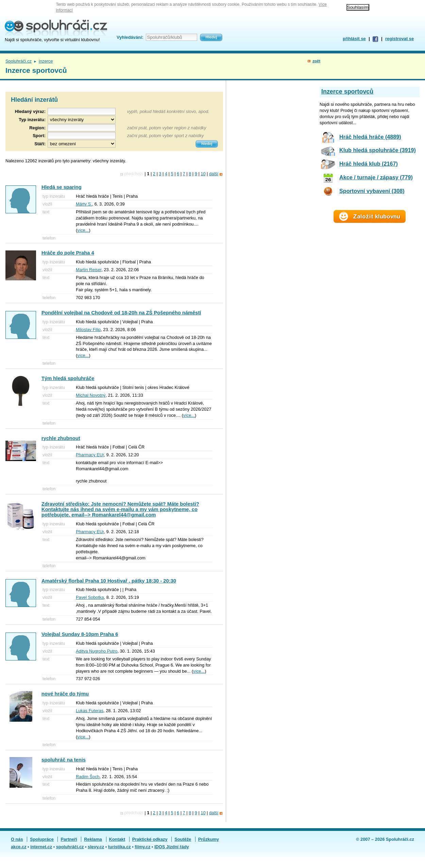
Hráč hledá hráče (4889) (370, 137)
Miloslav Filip (88, 330)
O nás (17, 839)
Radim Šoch (88, 777)
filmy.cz (142, 847)
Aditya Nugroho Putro (97, 651)
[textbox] (82, 128)
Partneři (69, 839)
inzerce (46, 61)
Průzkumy (209, 839)
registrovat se (400, 39)
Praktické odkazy (150, 839)
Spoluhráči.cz (19, 61)
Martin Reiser (89, 270)
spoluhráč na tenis (64, 760)
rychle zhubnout (61, 438)
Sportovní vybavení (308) (372, 191)
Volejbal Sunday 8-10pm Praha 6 (80, 634)
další (214, 174)
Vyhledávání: (130, 37)
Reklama (93, 839)
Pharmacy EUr (90, 455)
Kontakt (117, 839)
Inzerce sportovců (347, 92)
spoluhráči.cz (70, 847)
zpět (316, 61)
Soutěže (183, 839)
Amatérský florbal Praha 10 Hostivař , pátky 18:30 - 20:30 (109, 581)
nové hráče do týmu (65, 694)
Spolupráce (42, 839)
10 (203, 174)
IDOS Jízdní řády (172, 847)
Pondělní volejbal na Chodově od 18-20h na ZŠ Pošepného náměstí (121, 313)
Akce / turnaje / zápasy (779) (376, 177)
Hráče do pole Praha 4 (68, 253)
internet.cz (41, 847)
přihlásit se (354, 39)
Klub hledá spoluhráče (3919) (378, 150)
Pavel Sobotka (90, 597)
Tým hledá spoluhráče (68, 378)
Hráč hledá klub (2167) (369, 164)
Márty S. (84, 204)
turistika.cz (120, 847)
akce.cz (19, 847)
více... (83, 230)
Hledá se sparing (62, 187)
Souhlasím (358, 7)
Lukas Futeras (90, 711)
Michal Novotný (91, 395)
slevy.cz (96, 847)
